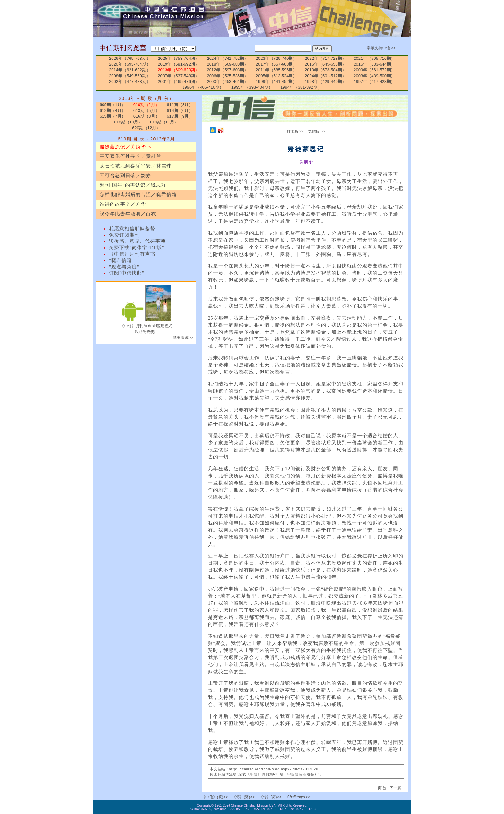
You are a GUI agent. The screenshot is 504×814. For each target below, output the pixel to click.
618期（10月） (128, 122)
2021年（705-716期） (374, 58)
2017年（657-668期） (277, 64)
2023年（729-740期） (277, 58)
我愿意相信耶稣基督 (132, 229)
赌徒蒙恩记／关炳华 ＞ (126, 147)
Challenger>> (298, 797)
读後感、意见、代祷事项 (137, 241)
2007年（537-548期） (179, 76)
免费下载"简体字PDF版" (137, 248)
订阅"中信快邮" (127, 273)
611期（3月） (180, 105)
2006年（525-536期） (228, 76)
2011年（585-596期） (277, 70)
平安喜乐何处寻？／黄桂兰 (130, 156)
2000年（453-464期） (228, 81)
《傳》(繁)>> (243, 797)
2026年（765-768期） (130, 58)
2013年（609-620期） (179, 70)
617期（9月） (180, 116)
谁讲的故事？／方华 (123, 204)
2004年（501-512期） (325, 76)
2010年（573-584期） (325, 70)
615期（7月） (113, 116)
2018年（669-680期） (228, 64)
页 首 (383, 788)
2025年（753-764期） (179, 58)
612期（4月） (113, 110)
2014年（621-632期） (130, 70)
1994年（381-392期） (301, 87)
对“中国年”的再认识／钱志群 (133, 185)
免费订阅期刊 (124, 235)
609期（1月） (113, 105)
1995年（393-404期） (252, 87)
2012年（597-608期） (228, 70)
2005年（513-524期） (277, 76)
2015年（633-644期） (374, 64)
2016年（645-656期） (325, 64)
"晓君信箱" (122, 260)
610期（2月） (146, 105)
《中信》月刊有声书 (132, 254)
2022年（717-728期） (325, 58)
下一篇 (395, 788)
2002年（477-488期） (130, 81)
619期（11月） (164, 122)
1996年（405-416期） (203, 87)
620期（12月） (146, 128)
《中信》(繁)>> (215, 797)
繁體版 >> (317, 131)
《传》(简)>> (270, 797)
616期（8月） (146, 116)
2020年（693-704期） (130, 64)
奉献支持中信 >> (381, 48)
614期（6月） (180, 110)
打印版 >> (295, 131)
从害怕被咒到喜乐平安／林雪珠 (136, 166)
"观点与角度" (124, 267)
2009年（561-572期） (374, 70)
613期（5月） (146, 110)
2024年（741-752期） (228, 58)
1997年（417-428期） (374, 81)
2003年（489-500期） (374, 76)
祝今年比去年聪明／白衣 (128, 214)
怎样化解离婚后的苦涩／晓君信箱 (138, 194)
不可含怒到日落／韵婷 (125, 176)
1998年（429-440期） (325, 81)
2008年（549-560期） (130, 76)
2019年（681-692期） (179, 64)
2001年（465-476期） (179, 81)
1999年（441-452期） (277, 81)
